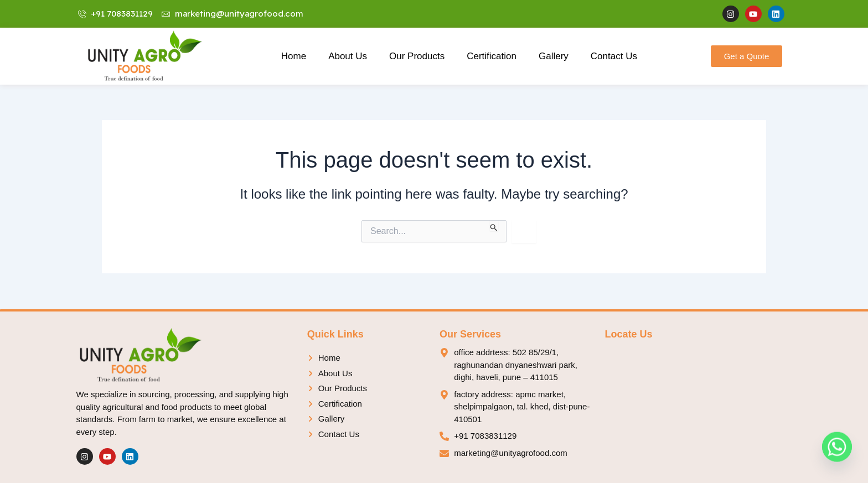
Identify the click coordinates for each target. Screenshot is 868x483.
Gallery (554, 56)
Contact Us (614, 56)
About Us (348, 56)
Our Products (417, 56)
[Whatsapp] (837, 454)
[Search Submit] (494, 226)
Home (294, 56)
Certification (492, 56)
